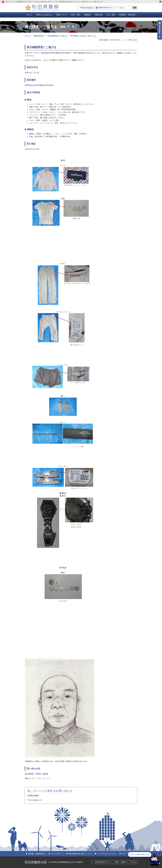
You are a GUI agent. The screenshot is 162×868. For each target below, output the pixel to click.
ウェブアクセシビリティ (107, 854)
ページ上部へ (157, 847)
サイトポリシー (57, 854)
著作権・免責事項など (37, 854)
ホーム (29, 15)
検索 (135, 8)
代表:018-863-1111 (105, 8)
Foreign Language (86, 8)
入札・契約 (111, 15)
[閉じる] (160, 2)
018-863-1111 (37, 800)
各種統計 (88, 15)
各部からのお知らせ (44, 15)
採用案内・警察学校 (127, 15)
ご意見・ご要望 (119, 862)
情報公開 (99, 15)
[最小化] (150, 852)
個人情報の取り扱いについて (80, 854)
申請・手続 (75, 15)
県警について (62, 15)
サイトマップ (127, 854)
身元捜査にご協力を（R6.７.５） (84, 36)
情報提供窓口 (39, 36)
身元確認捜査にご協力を (57, 36)
